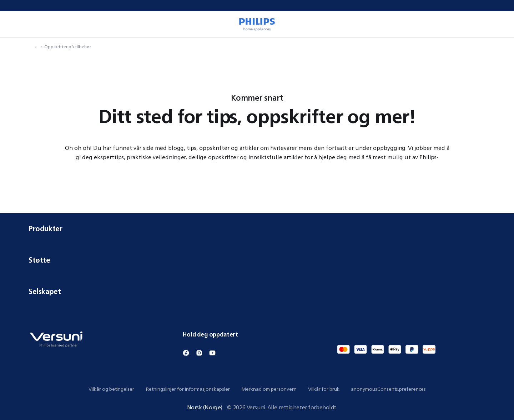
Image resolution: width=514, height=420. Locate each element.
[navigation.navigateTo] (31, 47)
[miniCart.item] (498, 24)
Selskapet (257, 291)
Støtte (257, 260)
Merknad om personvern (269, 389)
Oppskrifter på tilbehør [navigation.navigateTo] (68, 47)
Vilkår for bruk (324, 389)
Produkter (257, 229)
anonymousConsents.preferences (388, 389)
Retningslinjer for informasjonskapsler (188, 389)
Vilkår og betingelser (111, 389)
